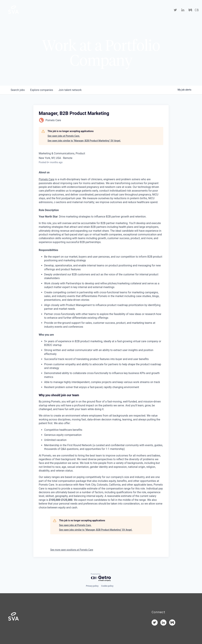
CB (197, 10)
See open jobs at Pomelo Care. (64, 136)
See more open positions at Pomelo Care (72, 550)
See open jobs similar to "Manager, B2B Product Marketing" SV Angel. (84, 141)
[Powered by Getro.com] (101, 577)
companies (42, 90)
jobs (18, 90)
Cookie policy (107, 586)
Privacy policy (92, 586)
